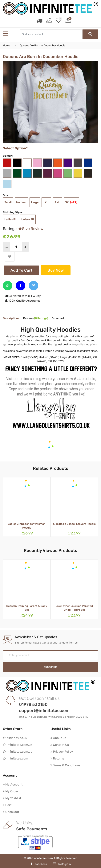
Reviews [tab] (36, 318)
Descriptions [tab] (11, 318)
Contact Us (60, 745)
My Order (11, 791)
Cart (7, 805)
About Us (58, 738)
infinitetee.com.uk (18, 745)
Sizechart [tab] (58, 318)
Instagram (62, 864)
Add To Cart (21, 270)
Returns (57, 758)
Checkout (11, 812)
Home (6, 46)
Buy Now (56, 270)
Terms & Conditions (65, 765)
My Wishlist (12, 798)
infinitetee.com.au (18, 752)
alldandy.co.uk (15, 738)
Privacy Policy (62, 752)
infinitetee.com (15, 758)
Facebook (39, 864)
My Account (13, 784)
